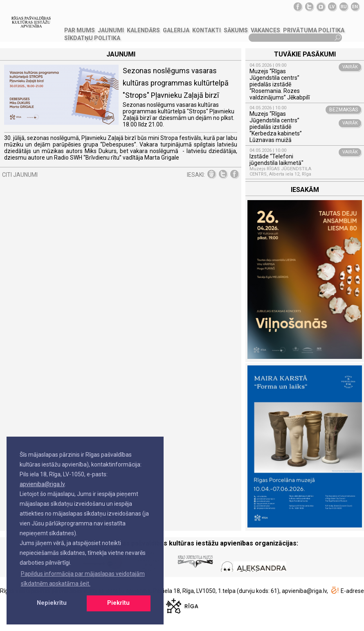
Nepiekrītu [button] (52, 603)
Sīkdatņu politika (92, 38)
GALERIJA (176, 30)
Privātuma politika (314, 30)
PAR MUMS (80, 30)
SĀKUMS (236, 30)
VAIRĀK (350, 67)
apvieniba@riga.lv (42, 484)
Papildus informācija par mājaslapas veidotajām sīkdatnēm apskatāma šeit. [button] (83, 579)
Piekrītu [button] (118, 603)
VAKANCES (265, 30)
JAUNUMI (111, 30)
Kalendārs (143, 30)
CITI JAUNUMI (20, 175)
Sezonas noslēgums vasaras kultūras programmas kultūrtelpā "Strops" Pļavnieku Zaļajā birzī (176, 83)
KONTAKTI (207, 30)
